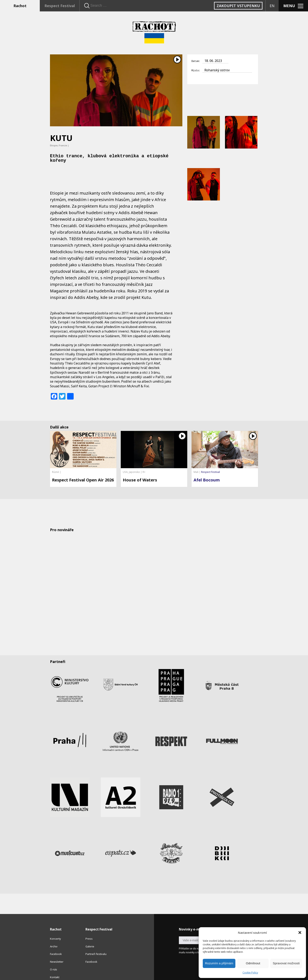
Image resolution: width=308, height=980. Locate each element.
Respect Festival (60, 6)
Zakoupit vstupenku (238, 6)
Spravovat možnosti (286, 963)
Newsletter (57, 953)
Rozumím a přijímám (219, 963)
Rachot (20, 6)
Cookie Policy (250, 973)
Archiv (54, 937)
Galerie (90, 937)
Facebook (56, 945)
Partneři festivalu (96, 945)
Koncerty (55, 930)
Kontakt (55, 968)
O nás (54, 960)
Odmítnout (253, 963)
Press (89, 930)
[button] (300, 933)
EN (272, 6)
